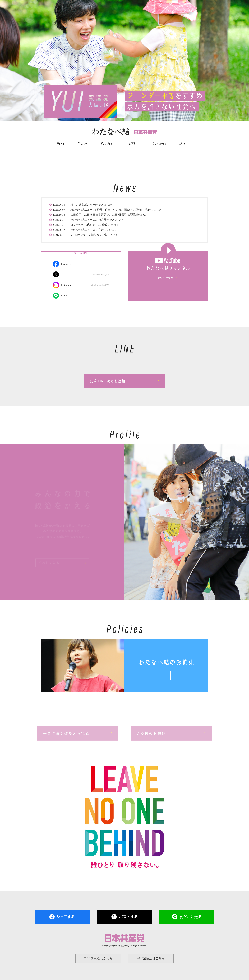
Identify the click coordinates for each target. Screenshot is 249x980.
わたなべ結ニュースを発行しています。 (95, 230)
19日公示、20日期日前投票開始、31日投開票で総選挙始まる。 (109, 215)
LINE (64, 296)
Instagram (85, 285)
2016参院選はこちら (98, 958)
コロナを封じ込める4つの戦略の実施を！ (96, 225)
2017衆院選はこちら (151, 958)
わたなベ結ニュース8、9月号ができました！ (98, 220)
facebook (66, 264)
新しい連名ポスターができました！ (93, 205)
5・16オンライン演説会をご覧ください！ (96, 235)
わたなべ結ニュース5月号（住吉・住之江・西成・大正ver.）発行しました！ (117, 210)
